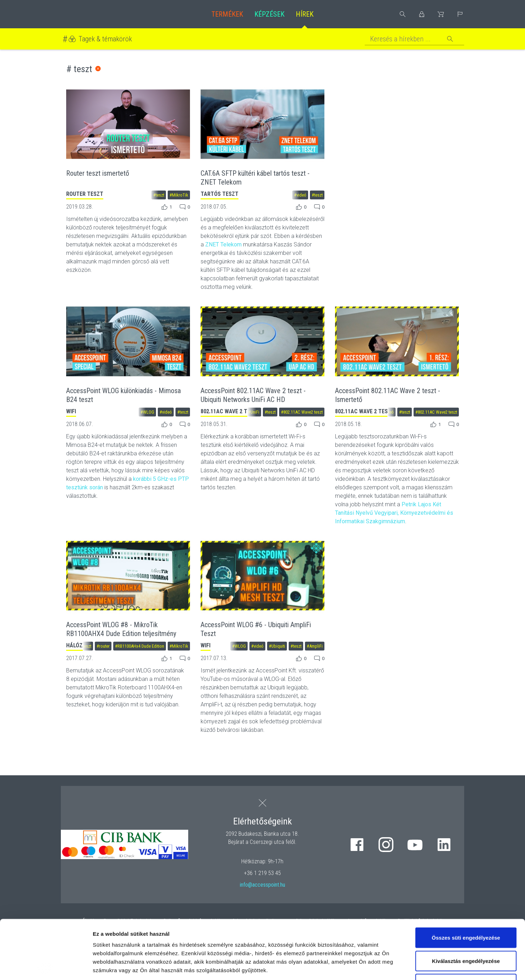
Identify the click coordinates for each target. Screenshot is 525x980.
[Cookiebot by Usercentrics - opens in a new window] (46, 966)
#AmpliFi (315, 646)
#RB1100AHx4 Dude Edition (140, 646)
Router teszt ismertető (98, 173)
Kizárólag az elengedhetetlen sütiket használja (466, 929)
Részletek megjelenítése (402, 966)
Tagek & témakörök (105, 39)
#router (103, 646)
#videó (300, 195)
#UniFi (254, 412)
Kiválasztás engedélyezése (466, 902)
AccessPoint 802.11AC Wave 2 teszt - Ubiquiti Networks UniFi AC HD (253, 395)
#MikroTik (179, 195)
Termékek (227, 14)
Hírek (305, 14)
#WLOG (147, 412)
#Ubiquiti (277, 646)
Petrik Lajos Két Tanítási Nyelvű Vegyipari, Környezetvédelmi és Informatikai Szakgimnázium (394, 513)
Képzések (269, 14)
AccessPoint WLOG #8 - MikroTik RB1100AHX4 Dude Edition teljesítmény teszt (121, 634)
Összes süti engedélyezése (466, 879)
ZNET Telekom (223, 244)
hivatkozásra (216, 928)
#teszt (159, 195)
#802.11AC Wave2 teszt (302, 412)
